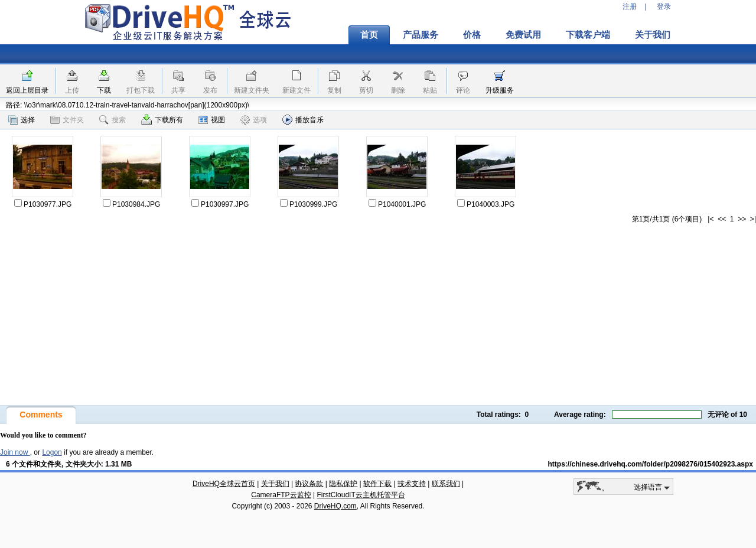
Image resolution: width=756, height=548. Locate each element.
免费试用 (523, 35)
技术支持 (412, 484)
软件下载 (377, 484)
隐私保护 (343, 484)
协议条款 (309, 484)
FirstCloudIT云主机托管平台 (361, 495)
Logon (52, 452)
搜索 (113, 120)
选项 (254, 120)
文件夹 (67, 120)
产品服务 (421, 35)
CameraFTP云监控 (281, 495)
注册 (630, 6)
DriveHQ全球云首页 (224, 484)
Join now (15, 452)
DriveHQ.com (335, 506)
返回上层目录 (27, 90)
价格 (472, 35)
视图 (212, 120)
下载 (104, 90)
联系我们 (446, 484)
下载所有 (162, 120)
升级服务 (500, 90)
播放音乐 (303, 120)
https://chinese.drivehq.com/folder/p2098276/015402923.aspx (651, 464)
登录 (664, 6)
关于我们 (653, 35)
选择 (22, 120)
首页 (369, 35)
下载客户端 (588, 35)
